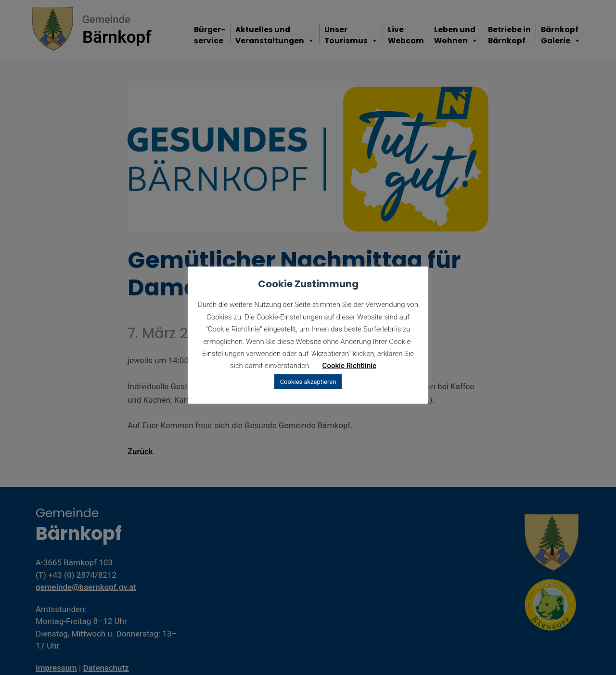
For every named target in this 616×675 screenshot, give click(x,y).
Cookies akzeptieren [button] (308, 382)
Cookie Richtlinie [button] (350, 366)
